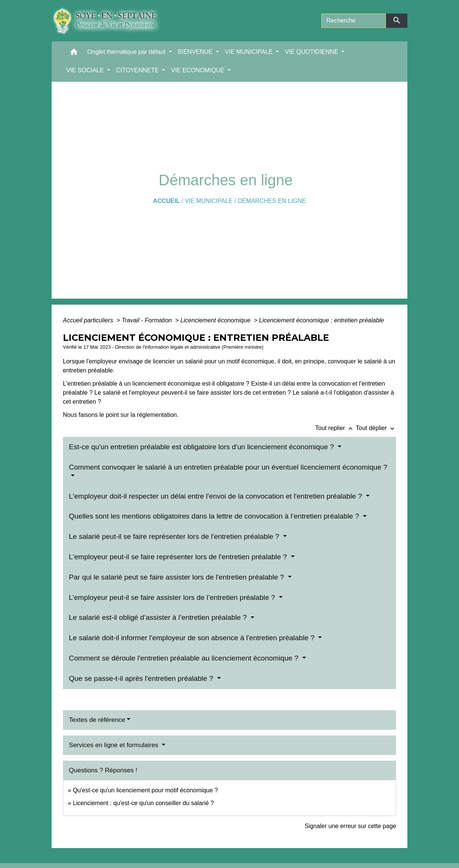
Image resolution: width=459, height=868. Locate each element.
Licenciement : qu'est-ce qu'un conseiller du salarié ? (143, 803)
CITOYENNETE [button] (138, 70)
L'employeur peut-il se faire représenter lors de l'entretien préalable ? (179, 557)
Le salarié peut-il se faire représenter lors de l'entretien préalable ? (175, 536)
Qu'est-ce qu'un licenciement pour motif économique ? (145, 790)
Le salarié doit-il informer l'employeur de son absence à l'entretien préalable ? (193, 638)
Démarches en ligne (272, 201)
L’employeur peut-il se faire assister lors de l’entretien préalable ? (173, 597)
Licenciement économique (216, 320)
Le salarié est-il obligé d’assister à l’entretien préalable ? (159, 617)
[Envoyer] (397, 21)
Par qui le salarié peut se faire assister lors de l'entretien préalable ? (177, 577)
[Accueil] (112, 21)
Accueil (166, 201)
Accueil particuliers (89, 320)
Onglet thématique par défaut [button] (127, 52)
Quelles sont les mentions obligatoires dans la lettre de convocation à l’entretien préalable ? (215, 516)
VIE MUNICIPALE (209, 201)
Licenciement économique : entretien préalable (321, 320)
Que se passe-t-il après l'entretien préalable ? (142, 678)
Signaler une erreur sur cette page (350, 826)
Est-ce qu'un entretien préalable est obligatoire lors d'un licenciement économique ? (203, 447)
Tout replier (335, 428)
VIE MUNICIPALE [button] (250, 52)
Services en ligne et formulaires (115, 745)
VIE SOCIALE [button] (86, 70)
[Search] (354, 21)
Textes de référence (97, 720)
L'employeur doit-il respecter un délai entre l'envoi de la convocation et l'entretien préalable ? (216, 496)
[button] (74, 54)
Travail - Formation (148, 320)
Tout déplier (376, 428)
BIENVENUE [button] (196, 52)
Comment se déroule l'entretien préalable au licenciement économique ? (185, 658)
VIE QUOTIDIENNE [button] (312, 52)
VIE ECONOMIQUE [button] (199, 70)
